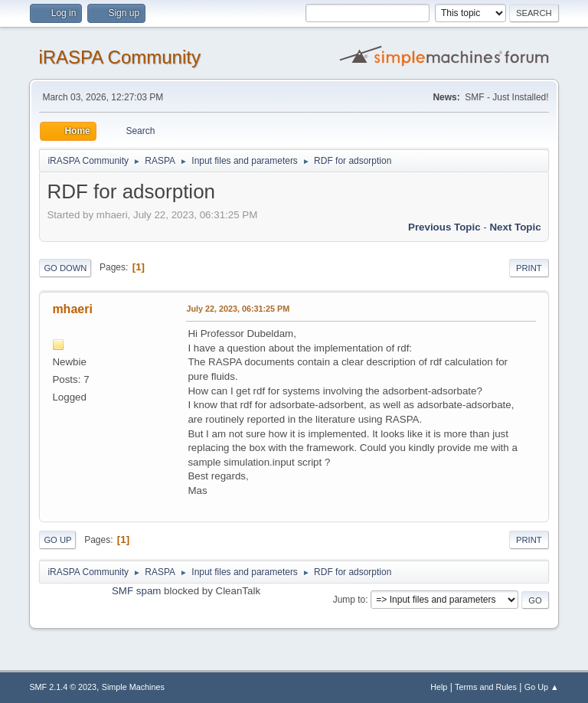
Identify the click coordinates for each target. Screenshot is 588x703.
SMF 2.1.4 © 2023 (63, 687)
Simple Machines (133, 687)
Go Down (65, 268)
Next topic (515, 227)
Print (529, 268)
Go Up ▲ (542, 687)
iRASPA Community (119, 57)
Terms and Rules (486, 687)
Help (439, 687)
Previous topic (444, 227)
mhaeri (72, 309)
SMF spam (136, 591)
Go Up (57, 540)
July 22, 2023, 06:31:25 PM (238, 309)
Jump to (350, 600)
